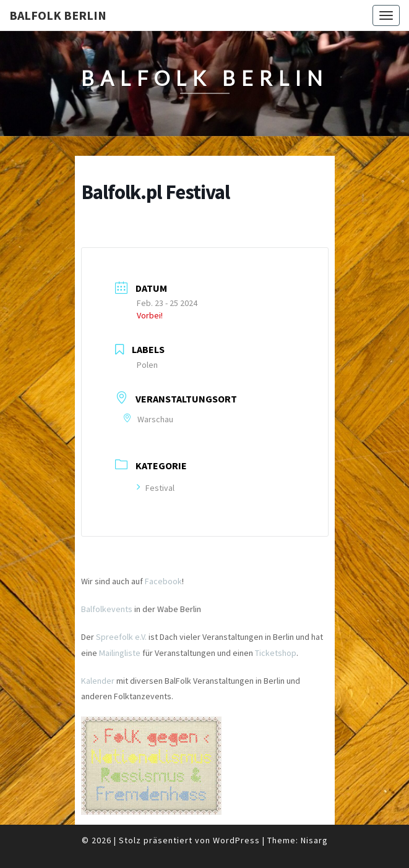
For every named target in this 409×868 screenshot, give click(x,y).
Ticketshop (276, 653)
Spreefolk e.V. (121, 637)
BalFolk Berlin (58, 15)
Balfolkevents (107, 609)
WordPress (236, 840)
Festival (156, 488)
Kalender (98, 681)
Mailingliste (120, 653)
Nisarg (314, 840)
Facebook (163, 581)
